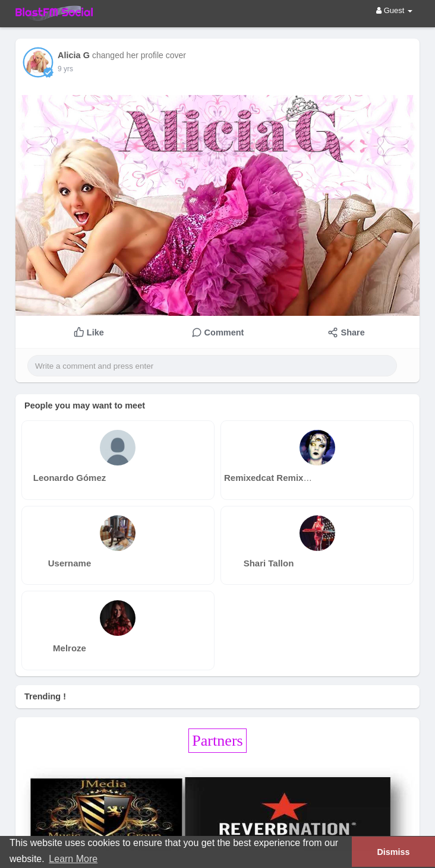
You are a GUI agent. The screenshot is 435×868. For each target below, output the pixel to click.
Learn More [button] (73, 859)
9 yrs (65, 69)
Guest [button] (394, 10)
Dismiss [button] (393, 852)
